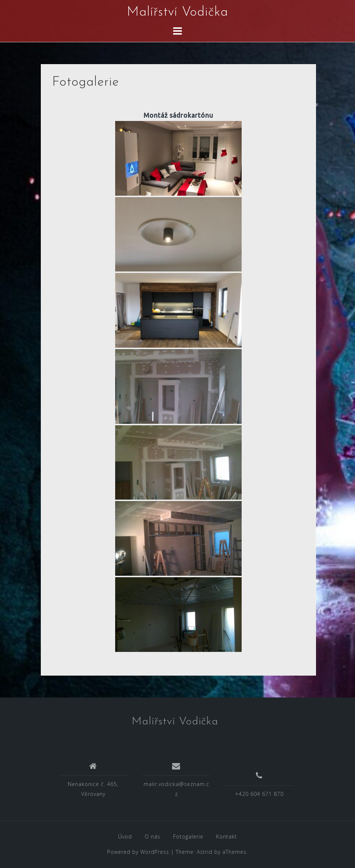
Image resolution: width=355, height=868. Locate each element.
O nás (153, 836)
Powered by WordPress (138, 852)
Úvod (125, 836)
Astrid (205, 852)
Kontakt (227, 836)
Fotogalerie (188, 836)
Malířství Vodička (177, 12)
